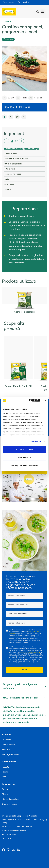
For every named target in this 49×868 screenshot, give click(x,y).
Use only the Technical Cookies (25, 465)
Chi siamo (6, 740)
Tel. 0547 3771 (8, 827)
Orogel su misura (10, 804)
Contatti (7, 839)
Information (36, 441)
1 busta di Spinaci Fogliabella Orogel (21, 149)
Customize (25, 457)
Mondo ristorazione (10, 799)
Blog (4, 777)
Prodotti (6, 767)
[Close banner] (45, 401)
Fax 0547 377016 (25, 827)
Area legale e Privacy (11, 755)
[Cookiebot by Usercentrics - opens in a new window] (30, 401)
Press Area (7, 750)
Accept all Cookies (24, 449)
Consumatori (9, 2)
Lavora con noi (9, 745)
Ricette (5, 772)
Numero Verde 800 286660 (14, 831)
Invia (25, 670)
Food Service (23, 2)
